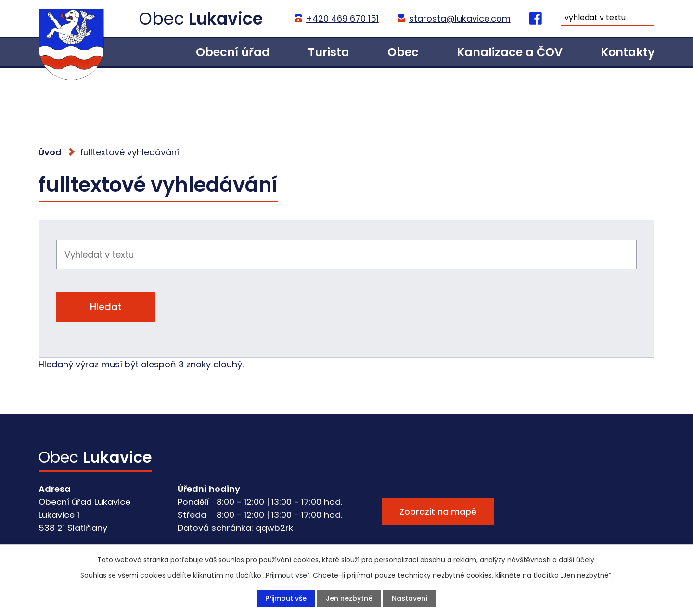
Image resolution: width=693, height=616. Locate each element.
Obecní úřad (233, 52)
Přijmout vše (286, 598)
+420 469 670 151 (342, 19)
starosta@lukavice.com (459, 19)
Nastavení (410, 598)
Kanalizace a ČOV (510, 52)
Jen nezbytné (349, 598)
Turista (329, 52)
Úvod (145, 52)
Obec (403, 52)
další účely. (577, 560)
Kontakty (628, 52)
